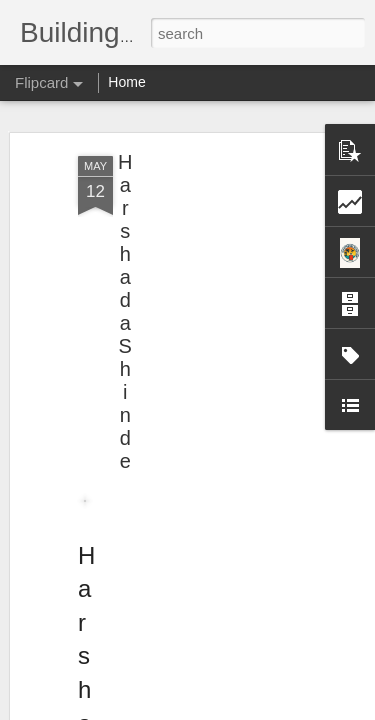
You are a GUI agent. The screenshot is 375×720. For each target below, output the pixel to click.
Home (126, 82)
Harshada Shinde (125, 248)
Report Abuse (308, 709)
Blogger (250, 709)
